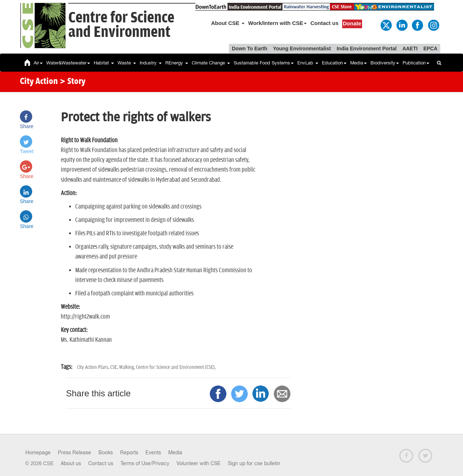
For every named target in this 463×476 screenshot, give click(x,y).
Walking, (128, 367)
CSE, (115, 367)
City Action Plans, (94, 367)
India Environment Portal (367, 49)
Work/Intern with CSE (277, 23)
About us (71, 463)
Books (106, 452)
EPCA (430, 49)
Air (38, 63)
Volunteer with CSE (199, 463)
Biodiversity (385, 63)
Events (153, 452)
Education (334, 63)
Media (358, 63)
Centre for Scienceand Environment (121, 25)
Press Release (75, 452)
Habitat (104, 63)
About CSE (228, 23)
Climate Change (211, 63)
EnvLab (308, 63)
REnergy (177, 63)
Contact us (324, 23)
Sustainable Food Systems (264, 63)
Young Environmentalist (302, 49)
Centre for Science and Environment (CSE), (176, 367)
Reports (129, 452)
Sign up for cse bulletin (254, 463)
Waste (127, 63)
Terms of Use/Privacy (145, 463)
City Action (39, 82)
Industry (151, 63)
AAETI (410, 49)
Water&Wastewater (68, 63)
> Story (73, 82)
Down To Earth (250, 49)
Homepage (38, 452)
